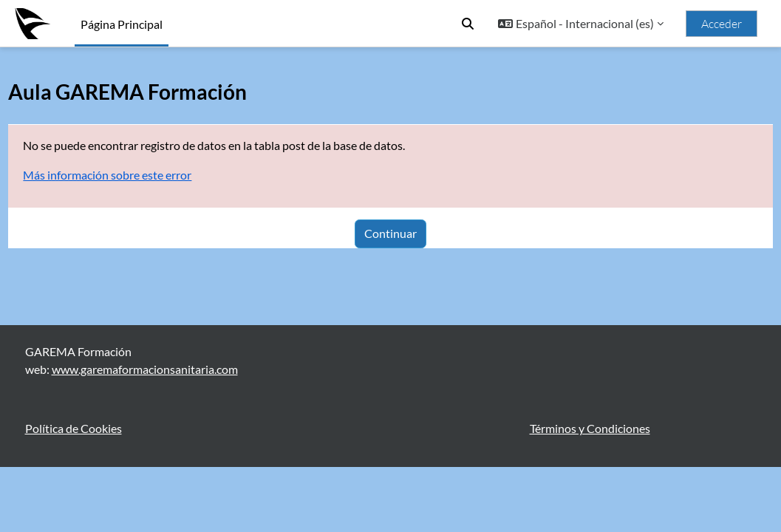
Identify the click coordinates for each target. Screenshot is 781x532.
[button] (468, 24)
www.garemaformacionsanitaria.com (145, 434)
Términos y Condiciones (590, 493)
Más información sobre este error (140, 175)
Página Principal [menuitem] (122, 24)
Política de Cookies (74, 493)
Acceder (722, 24)
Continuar (390, 233)
